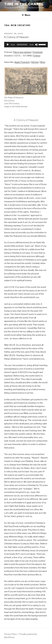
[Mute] (36, 45)
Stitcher (35, 62)
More (43, 62)
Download (38, 52)
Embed (37, 56)
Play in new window (22, 52)
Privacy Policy (10, 634)
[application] (26, 45)
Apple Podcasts (22, 62)
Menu (26, 15)
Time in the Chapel (24, 4)
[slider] (22, 45)
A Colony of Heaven (16, 37)
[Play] (8, 45)
